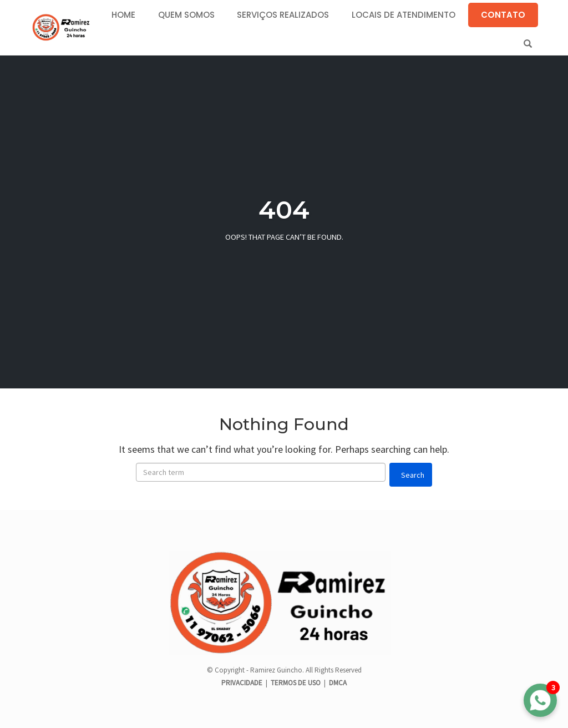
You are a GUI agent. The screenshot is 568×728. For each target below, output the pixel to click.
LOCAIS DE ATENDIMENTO (404, 15)
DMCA (338, 683)
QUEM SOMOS (186, 15)
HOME (123, 15)
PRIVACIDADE (243, 683)
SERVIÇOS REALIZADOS (283, 15)
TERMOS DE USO (296, 683)
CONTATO (503, 15)
